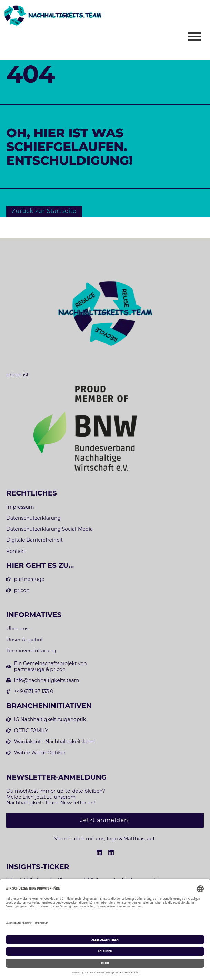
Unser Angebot (25, 640)
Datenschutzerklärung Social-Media (49, 529)
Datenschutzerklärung (33, 518)
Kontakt (16, 551)
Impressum (20, 507)
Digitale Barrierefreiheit (34, 540)
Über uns (17, 629)
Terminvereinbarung (31, 651)
